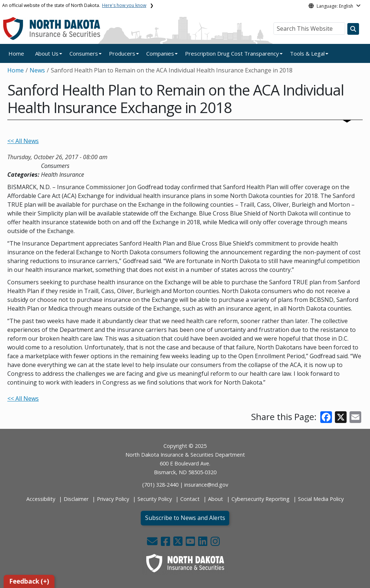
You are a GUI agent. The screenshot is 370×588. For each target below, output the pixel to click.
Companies (160, 53)
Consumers (84, 53)
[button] (153, 543)
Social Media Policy (321, 499)
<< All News (23, 141)
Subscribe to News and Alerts (185, 518)
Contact (190, 499)
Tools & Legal (307, 53)
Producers (122, 53)
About (216, 499)
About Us (47, 53)
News (37, 70)
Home (16, 53)
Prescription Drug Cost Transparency (232, 53)
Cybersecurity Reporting (260, 499)
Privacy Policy (113, 499)
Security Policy (155, 499)
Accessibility (41, 499)
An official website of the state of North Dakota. (74, 5)
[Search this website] (353, 29)
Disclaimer (76, 499)
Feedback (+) (29, 581)
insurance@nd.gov (206, 485)
